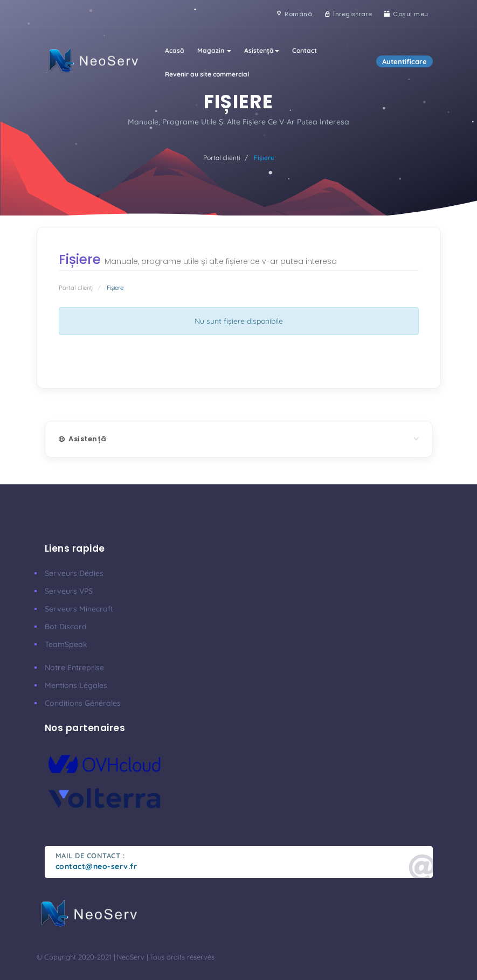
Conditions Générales (83, 703)
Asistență (262, 50)
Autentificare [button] (405, 61)
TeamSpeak (66, 644)
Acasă (175, 50)
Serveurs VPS (69, 591)
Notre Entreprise (74, 668)
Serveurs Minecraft (79, 609)
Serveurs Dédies (74, 573)
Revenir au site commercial (207, 74)
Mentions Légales (76, 685)
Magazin (214, 50)
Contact (305, 50)
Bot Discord (66, 627)
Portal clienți (222, 158)
